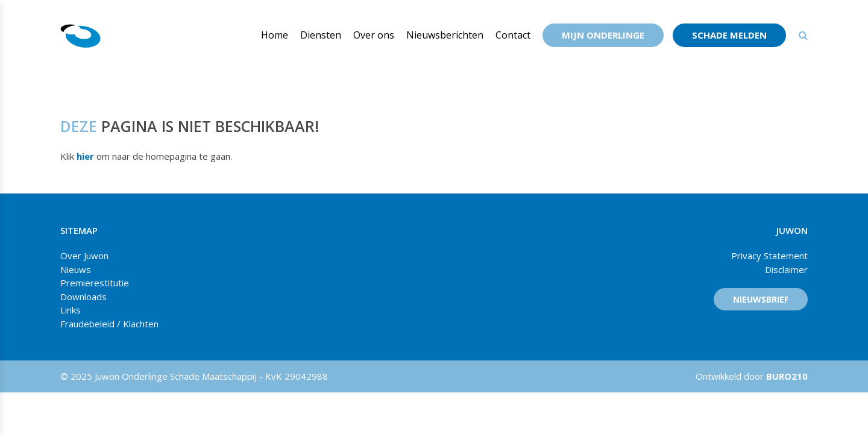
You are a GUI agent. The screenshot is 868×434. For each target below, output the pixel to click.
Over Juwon (84, 256)
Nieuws (76, 269)
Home (275, 35)
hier (85, 156)
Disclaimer (786, 269)
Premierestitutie (95, 283)
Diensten (321, 35)
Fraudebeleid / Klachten (109, 324)
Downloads (83, 297)
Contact (513, 35)
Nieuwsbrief (761, 299)
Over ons (374, 35)
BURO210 (786, 376)
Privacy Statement (769, 256)
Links (71, 310)
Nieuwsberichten (445, 35)
